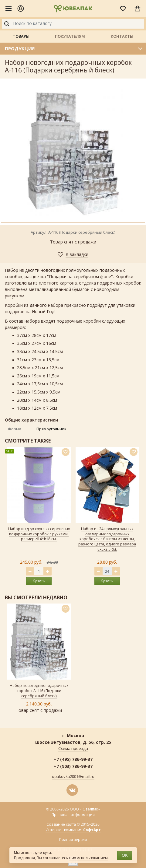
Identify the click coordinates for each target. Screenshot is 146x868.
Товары (21, 36)
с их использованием (88, 858)
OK (125, 855)
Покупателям (70, 36)
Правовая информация (73, 815)
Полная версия (73, 840)
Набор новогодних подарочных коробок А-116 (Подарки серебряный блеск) (39, 691)
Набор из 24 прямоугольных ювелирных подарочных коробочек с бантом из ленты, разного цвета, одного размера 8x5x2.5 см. (107, 539)
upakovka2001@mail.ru (73, 777)
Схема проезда (73, 749)
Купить (39, 581)
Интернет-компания (73, 830)
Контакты (122, 36)
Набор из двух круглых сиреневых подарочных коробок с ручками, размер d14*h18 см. (39, 534)
